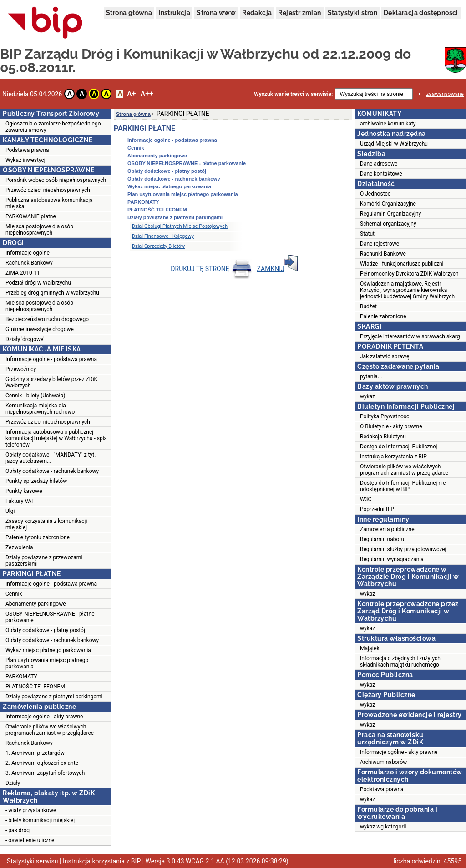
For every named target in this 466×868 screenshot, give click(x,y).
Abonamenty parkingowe (36, 604)
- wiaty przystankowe (31, 810)
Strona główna (129, 13)
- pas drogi (18, 830)
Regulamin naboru (382, 539)
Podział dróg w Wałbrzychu (38, 283)
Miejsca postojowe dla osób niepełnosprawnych (39, 230)
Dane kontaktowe (381, 174)
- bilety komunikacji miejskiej (40, 820)
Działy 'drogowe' (25, 339)
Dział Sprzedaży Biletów (158, 246)
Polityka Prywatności (385, 416)
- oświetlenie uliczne (30, 840)
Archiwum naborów (383, 762)
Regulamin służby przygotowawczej (403, 549)
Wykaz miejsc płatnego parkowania (48, 650)
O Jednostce (375, 194)
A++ (147, 94)
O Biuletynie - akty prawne (391, 426)
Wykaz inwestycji (26, 160)
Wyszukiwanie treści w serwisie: (293, 94)
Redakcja (257, 13)
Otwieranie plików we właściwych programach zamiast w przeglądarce (50, 730)
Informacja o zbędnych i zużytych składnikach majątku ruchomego (400, 662)
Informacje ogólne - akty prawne (44, 717)
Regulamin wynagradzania (392, 559)
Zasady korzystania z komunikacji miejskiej (46, 524)
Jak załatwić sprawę (385, 356)
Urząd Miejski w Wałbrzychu (394, 144)
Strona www (216, 13)
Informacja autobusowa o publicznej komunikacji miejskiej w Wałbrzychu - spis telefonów (56, 438)
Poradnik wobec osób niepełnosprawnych (56, 180)
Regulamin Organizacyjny (390, 214)
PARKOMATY (21, 677)
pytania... (371, 376)
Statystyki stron (352, 13)
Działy (13, 783)
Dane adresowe (379, 164)
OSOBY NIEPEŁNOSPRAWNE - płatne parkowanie (50, 617)
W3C (366, 499)
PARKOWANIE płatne (31, 216)
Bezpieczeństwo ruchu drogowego (47, 319)
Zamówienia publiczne (387, 529)
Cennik (14, 594)
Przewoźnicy (21, 369)
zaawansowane (445, 94)
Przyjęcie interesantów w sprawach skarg (410, 336)
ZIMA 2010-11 (23, 273)
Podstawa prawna (27, 150)
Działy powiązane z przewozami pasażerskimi (44, 561)
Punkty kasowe (24, 491)
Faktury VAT (20, 501)
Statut (367, 234)
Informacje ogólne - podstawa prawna (51, 359)
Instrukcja (174, 13)
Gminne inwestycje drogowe (40, 329)
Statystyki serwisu (33, 861)
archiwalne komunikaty (388, 124)
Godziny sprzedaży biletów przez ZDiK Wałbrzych (51, 382)
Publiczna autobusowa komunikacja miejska (49, 203)
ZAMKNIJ (278, 269)
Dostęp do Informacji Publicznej (398, 447)
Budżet (368, 306)
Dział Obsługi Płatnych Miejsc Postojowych (180, 226)
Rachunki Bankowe (383, 254)
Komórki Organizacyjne (388, 204)
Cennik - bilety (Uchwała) (35, 396)
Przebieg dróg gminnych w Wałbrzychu (52, 293)
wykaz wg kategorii (383, 827)
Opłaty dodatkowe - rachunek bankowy (52, 471)
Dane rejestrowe (380, 244)
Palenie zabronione (383, 316)
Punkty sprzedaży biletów (36, 481)
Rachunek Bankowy (29, 263)
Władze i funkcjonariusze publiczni (402, 264)
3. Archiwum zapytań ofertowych (45, 773)
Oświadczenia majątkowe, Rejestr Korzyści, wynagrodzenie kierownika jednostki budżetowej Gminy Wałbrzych (407, 290)
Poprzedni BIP (377, 509)
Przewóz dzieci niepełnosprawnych (48, 190)
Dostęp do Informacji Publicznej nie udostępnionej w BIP (403, 486)
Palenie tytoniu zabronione (38, 537)
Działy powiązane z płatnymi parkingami (54, 697)
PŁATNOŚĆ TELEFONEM (35, 687)
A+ (131, 94)
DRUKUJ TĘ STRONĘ (211, 269)
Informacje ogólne (28, 253)
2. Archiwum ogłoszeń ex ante (42, 763)
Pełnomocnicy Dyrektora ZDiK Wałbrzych (409, 274)
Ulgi (10, 511)
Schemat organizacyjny (388, 224)
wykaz (367, 396)
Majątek (370, 648)
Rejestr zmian (299, 13)
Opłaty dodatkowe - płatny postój (45, 630)
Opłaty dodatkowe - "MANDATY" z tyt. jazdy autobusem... (51, 458)
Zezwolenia (19, 547)
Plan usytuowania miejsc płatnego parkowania (47, 663)
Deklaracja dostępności (421, 13)
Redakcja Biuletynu (383, 437)
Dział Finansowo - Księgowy (163, 236)
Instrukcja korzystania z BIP (393, 457)
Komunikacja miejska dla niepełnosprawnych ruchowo (40, 409)
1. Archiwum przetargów (35, 753)
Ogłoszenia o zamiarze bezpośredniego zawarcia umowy (53, 127)
